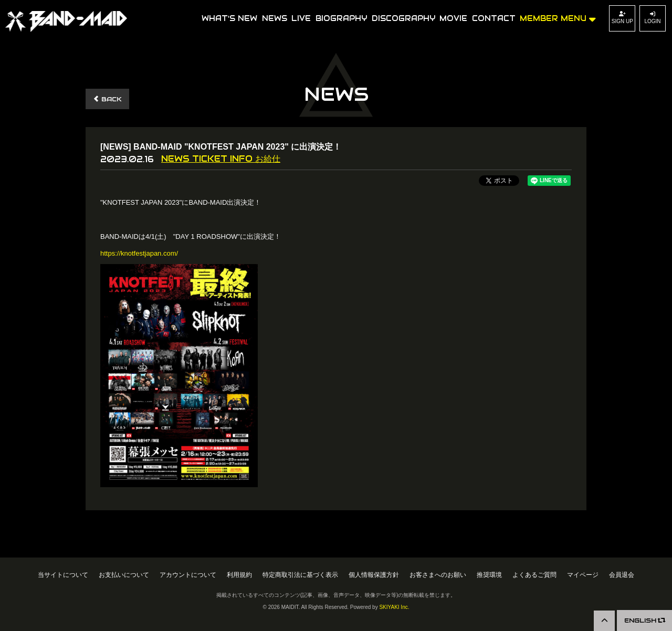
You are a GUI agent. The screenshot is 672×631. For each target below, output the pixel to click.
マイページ (583, 575)
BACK (107, 99)
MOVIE (453, 18)
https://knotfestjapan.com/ (139, 253)
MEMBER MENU (558, 18)
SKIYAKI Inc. (394, 607)
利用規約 (239, 575)
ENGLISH (644, 620)
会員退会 (622, 575)
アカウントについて (188, 575)
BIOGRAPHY (341, 18)
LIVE (301, 18)
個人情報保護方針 (374, 575)
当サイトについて (63, 575)
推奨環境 (489, 575)
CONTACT (494, 18)
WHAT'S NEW (229, 18)
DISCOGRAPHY (403, 18)
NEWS (275, 18)
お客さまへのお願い (438, 575)
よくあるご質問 (534, 575)
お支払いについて (124, 575)
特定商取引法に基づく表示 (300, 575)
